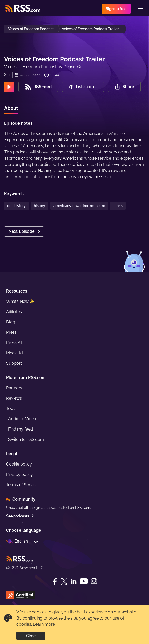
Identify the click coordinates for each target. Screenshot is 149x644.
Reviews (14, 398)
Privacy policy (20, 474)
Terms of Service (22, 485)
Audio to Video (22, 419)
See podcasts (20, 516)
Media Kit (15, 353)
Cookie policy (19, 464)
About (11, 108)
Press (11, 332)
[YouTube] (84, 581)
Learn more (44, 624)
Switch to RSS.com (26, 439)
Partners (14, 388)
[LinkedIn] (73, 581)
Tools (11, 409)
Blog (11, 322)
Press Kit (14, 343)
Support (14, 363)
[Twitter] (64, 581)
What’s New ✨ (20, 301)
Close (31, 636)
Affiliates (14, 312)
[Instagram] (94, 581)
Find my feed (21, 429)
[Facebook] (55, 581)
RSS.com (83, 508)
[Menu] (141, 8)
